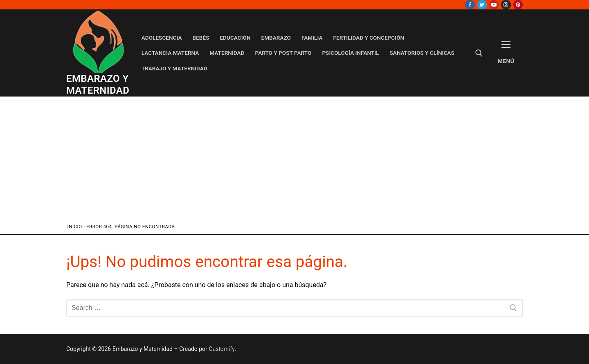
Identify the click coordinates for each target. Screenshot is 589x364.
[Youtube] (494, 5)
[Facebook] (470, 5)
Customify (221, 349)
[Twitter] (482, 5)
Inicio (75, 227)
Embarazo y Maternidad (98, 84)
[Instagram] (506, 5)
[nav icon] (506, 53)
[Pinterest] (518, 5)
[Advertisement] (295, 162)
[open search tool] (479, 53)
